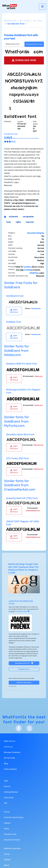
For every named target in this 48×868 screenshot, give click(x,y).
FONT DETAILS (14, 311)
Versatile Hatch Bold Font (20, 435)
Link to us (8, 747)
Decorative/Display (36, 233)
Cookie (7, 860)
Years (6, 829)
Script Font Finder (12, 840)
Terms (7, 854)
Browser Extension (12, 752)
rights (18, 222)
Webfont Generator (24, 683)
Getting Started (11, 792)
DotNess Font (14, 322)
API (6, 803)
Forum (7, 812)
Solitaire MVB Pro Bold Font (22, 364)
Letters (7, 823)
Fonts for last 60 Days (14, 818)
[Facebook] (19, 728)
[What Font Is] (10, 7)
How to (7, 787)
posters (27, 267)
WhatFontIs (10, 21)
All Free (38, 21)
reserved (30, 222)
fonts (9, 222)
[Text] (14, 44)
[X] (29, 728)
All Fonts (25, 21)
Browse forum (24, 669)
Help (6, 781)
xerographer (28, 217)
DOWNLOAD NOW (24, 60)
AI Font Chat (9, 758)
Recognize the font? (24, 663)
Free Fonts (9, 798)
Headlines (34, 273)
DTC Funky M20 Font (17, 458)
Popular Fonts (10, 834)
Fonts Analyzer (10, 769)
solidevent (13, 217)
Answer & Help (23, 611)
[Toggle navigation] (42, 7)
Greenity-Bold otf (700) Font (22, 498)
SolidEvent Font (15, 296)
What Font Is (9, 741)
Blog (6, 764)
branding (28, 270)
